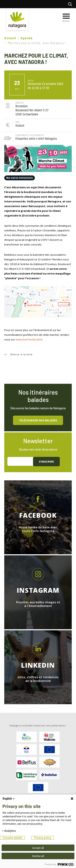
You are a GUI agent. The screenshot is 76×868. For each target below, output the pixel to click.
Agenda (27, 38)
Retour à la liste (21, 354)
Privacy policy (43, 838)
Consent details (12, 838)
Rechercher (71, 4)
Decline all (38, 856)
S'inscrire (46, 461)
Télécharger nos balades (38, 420)
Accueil (10, 38)
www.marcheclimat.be (29, 339)
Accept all (38, 848)
